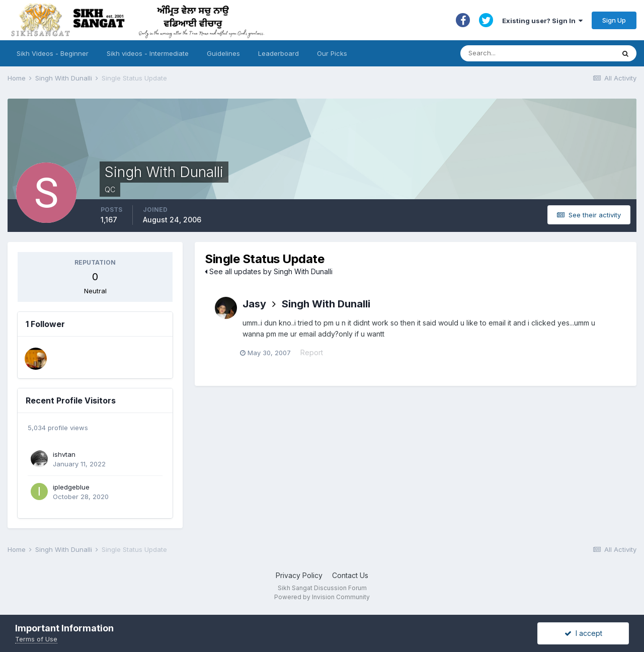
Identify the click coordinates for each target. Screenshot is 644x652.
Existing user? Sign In (542, 21)
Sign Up (614, 20)
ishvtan (64, 454)
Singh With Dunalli (326, 304)
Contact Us (350, 575)
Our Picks (332, 53)
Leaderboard (278, 53)
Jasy (254, 304)
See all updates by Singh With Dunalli (269, 271)
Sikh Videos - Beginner (53, 53)
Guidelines (223, 53)
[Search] (528, 53)
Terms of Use (36, 639)
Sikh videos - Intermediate (148, 53)
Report (314, 353)
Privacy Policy (299, 575)
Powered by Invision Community (322, 597)
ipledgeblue (71, 487)
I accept (583, 633)
